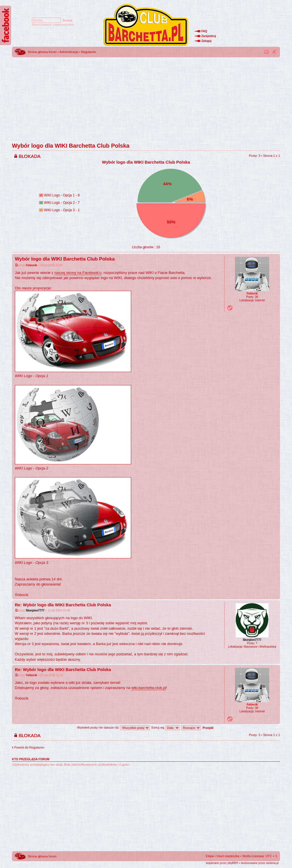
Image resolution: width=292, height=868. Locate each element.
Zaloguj (206, 41)
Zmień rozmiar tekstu (274, 52)
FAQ (204, 31)
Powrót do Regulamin (29, 747)
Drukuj (267, 52)
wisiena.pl (272, 863)
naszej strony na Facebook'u (78, 273)
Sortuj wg (165, 727)
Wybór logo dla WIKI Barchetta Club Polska (71, 146)
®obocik (31, 265)
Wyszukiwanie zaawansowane (53, 25)
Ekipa (210, 856)
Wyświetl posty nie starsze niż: (113, 727)
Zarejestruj (209, 36)
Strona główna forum (42, 52)
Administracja (69, 52)
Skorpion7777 (35, 610)
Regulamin (89, 52)
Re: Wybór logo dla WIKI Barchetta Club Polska (63, 605)
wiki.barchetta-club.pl (149, 688)
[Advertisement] (146, 98)
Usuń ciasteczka (228, 856)
